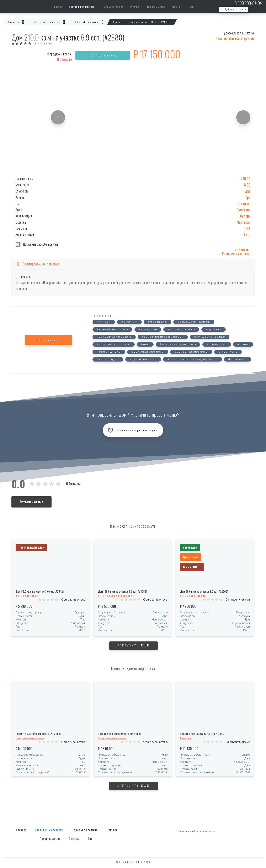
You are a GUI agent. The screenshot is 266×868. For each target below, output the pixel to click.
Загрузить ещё (134, 646)
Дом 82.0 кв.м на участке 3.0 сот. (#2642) (40, 591)
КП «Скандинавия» (194, 596)
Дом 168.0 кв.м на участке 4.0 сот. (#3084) (122, 591)
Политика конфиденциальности (196, 831)
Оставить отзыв (44, 44)
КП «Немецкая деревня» (116, 596)
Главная (57, 7)
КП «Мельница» (27, 596)
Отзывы (177, 7)
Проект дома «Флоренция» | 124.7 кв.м (38, 734)
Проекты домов (156, 7)
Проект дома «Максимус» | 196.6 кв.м (119, 734)
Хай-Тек (186, 738)
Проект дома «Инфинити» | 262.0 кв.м (202, 734)
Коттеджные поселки (81, 7)
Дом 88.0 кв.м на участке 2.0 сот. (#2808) (204, 591)
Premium (135, 7)
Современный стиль (30, 738)
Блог (191, 7)
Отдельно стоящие (112, 7)
